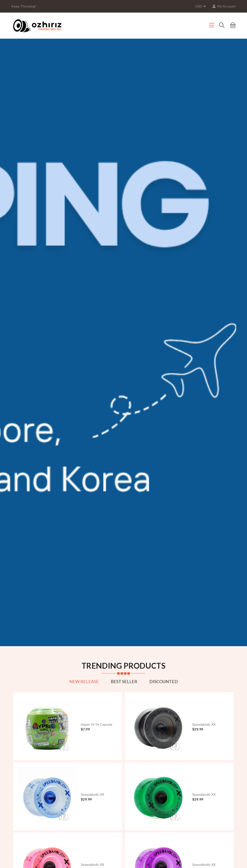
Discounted (164, 681)
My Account (224, 6)
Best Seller (124, 681)
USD (199, 6)
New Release (84, 681)
